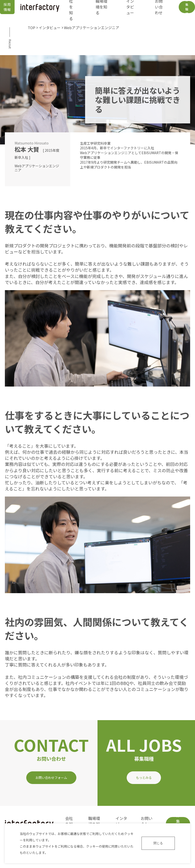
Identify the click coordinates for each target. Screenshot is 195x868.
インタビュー (50, 28)
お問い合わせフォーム (51, 778)
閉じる (158, 843)
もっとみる (144, 778)
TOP (31, 28)
